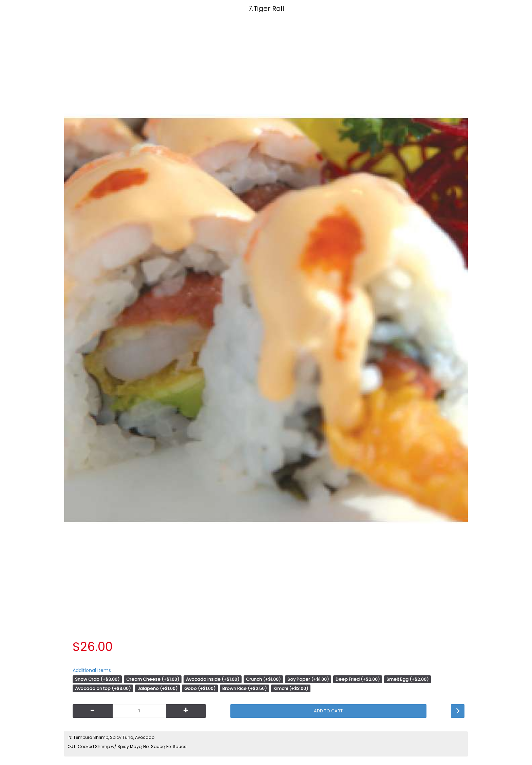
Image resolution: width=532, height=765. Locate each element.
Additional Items (92, 670)
